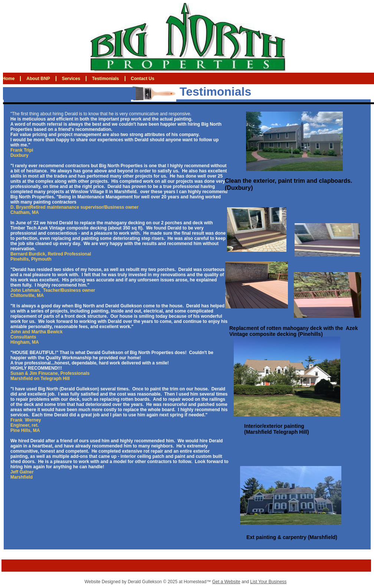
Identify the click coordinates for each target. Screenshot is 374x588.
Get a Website (226, 582)
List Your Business (268, 582)
